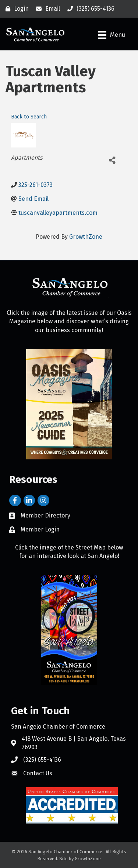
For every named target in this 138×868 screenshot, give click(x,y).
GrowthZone (86, 237)
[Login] (15, 9)
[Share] (112, 161)
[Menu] (112, 35)
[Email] (46, 9)
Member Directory (45, 515)
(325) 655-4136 (42, 760)
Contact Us (38, 773)
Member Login (40, 529)
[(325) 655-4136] (89, 9)
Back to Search (29, 117)
